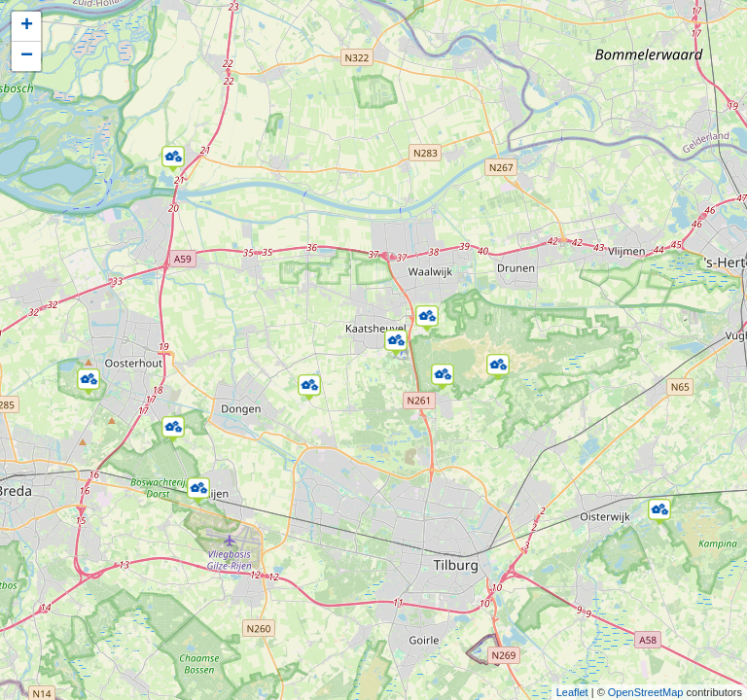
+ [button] (27, 26)
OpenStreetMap (646, 692)
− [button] (27, 56)
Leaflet (572, 692)
